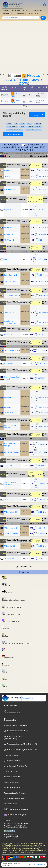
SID (31, 156)
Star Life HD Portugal (11, 452)
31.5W (45, 74)
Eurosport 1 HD (9, 312)
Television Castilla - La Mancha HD (12, 484)
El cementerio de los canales (14, 798)
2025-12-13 (42, 499)
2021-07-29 (43, 413)
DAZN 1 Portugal (10, 282)
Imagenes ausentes (11, 804)
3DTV (30, 124)
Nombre (8, 156)
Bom (6, 259)
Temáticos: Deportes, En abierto (17, 824)
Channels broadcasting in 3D (15, 815)
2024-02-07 (43, 426)
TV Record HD (9, 559)
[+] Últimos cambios (34, 127)
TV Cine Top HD (9, 546)
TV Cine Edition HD (11, 528)
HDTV (22, 124)
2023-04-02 (42, 483)
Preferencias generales (12, 712)
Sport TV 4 (8, 397)
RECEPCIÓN (8, 14)
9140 (45, 199)
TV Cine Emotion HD (11, 533)
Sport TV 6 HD (9, 413)
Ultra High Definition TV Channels (18, 809)
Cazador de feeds (12, 836)
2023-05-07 (42, 378)
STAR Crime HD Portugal (9, 444)
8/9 (44, 475)
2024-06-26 (42, 466)
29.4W (3, 74)
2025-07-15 (42, 335)
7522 (45, 473)
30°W (24, 83)
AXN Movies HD (9, 228)
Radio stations (12, 127)
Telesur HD (8, 466)
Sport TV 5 (8, 407)
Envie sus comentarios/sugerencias (16, 725)
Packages (7, 793)
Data (22, 127)
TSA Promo (8, 499)
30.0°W (6, 95)
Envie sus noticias (25, 566)
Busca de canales (11, 771)
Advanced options (38, 115)
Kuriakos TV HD (9, 335)
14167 (44, 357)
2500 (44, 247)
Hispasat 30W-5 (12, 165)
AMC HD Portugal (10, 190)
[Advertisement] (24, 47)
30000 (44, 370)
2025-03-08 (42, 210)
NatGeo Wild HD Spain (12, 351)
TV (16, 124)
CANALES (27, 11)
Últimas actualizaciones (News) (16, 731)
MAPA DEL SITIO (35, 14)
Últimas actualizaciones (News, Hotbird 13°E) (21, 744)
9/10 (44, 248)
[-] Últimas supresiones (14, 130)
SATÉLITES (16, 11)
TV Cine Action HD (10, 512)
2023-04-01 (43, 171)
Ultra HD (38, 124)
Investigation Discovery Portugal (11, 322)
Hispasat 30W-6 (30, 80)
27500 (44, 165)
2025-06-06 (43, 190)
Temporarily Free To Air (33, 130)
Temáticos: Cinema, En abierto (17, 827)
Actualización (43, 156)
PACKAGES (38, 11)
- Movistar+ (22, 793)
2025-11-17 (42, 363)
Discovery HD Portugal (12, 295)
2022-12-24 (42, 295)
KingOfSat (39, 864)
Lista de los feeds (12, 834)
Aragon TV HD (9, 210)
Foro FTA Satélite (12, 838)
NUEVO (6, 11)
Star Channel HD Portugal (10, 426)
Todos (9, 124)
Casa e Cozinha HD (11, 275)
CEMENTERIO (21, 14)
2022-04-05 (43, 407)
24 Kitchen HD (9, 171)
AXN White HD (9, 234)
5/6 (43, 372)
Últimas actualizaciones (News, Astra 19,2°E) (21, 750)
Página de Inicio (17, 698)
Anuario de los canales (12, 788)
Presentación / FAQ (11, 705)
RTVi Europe (8, 363)
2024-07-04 (43, 282)
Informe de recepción (11, 782)
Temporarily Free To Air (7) (15, 766)
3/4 (43, 167)
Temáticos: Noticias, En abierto (17, 825)
